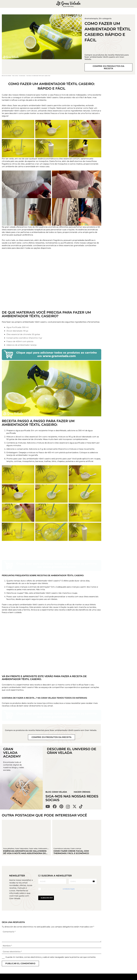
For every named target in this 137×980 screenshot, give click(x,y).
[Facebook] (55, 757)
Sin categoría (105, 18)
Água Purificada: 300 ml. (18, 327)
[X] (75, 757)
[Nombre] (52, 896)
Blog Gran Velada (56, 742)
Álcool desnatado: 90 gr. (18, 331)
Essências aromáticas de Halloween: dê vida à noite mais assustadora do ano (25, 804)
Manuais (64, 974)
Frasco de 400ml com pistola (20, 341)
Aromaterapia (91, 18)
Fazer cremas (76, 799)
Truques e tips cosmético (67, 965)
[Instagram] (68, 757)
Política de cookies (87, 952)
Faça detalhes (66, 953)
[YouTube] (48, 757)
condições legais (69, 839)
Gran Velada (66, 978)
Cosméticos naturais (62, 799)
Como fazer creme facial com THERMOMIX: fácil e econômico (71, 802)
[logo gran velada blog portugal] (68, 4)
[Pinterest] (61, 757)
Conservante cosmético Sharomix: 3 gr (24, 338)
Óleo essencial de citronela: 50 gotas (23, 334)
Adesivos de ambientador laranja (21, 345)
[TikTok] (81, 757)
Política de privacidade (88, 945)
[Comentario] (52, 886)
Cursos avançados (68, 970)
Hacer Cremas (82, 742)
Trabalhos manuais (64, 958)
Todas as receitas (68, 938)
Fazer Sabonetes (68, 945)
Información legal (90, 940)
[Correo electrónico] (52, 902)
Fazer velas (65, 949)
